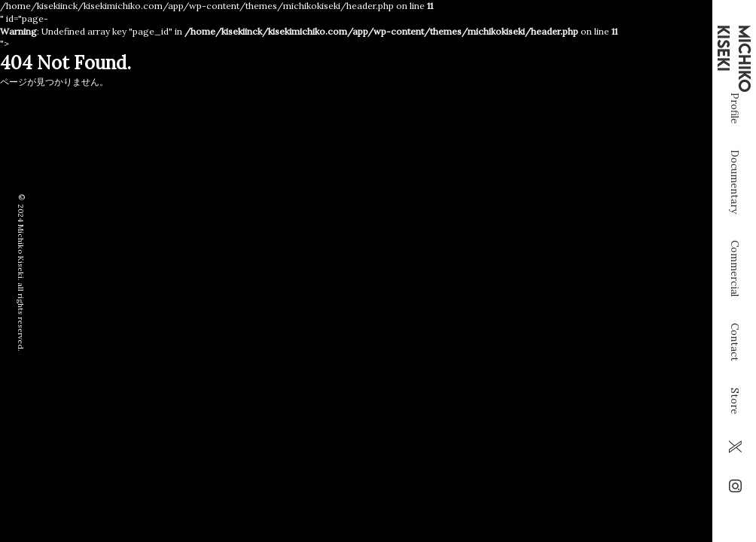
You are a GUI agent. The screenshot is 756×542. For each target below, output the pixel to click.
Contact (735, 377)
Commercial (735, 303)
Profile (735, 143)
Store (735, 435)
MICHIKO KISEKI (735, 59)
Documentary (735, 216)
